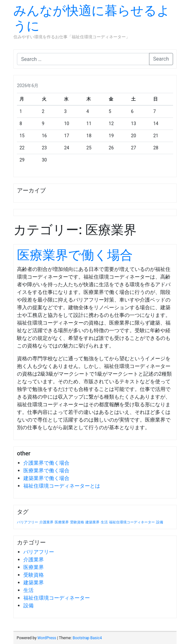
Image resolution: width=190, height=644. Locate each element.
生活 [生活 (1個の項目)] (104, 522)
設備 (28, 606)
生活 (28, 590)
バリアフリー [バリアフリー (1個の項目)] (28, 522)
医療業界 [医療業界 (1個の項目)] (62, 522)
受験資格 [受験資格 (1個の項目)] (77, 522)
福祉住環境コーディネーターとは (62, 486)
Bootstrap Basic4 (87, 638)
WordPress (47, 638)
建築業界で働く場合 (46, 478)
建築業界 (34, 583)
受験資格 (34, 575)
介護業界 (34, 560)
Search (161, 59)
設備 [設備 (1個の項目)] (160, 522)
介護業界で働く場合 (46, 463)
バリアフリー (39, 552)
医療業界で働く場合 (75, 255)
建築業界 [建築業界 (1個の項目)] (92, 522)
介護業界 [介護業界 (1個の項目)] (46, 522)
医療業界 (34, 567)
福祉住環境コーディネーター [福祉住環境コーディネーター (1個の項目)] (132, 522)
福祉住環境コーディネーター (57, 598)
